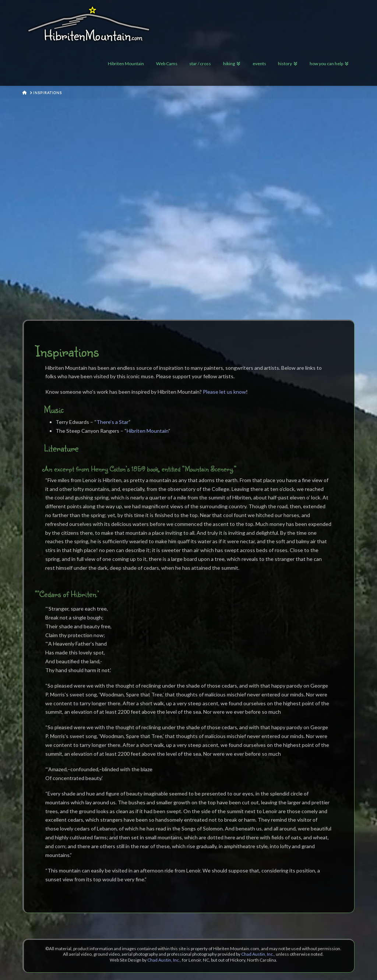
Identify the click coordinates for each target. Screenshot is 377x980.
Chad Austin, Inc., (258, 954)
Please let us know (224, 392)
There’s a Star (112, 422)
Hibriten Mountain (147, 431)
